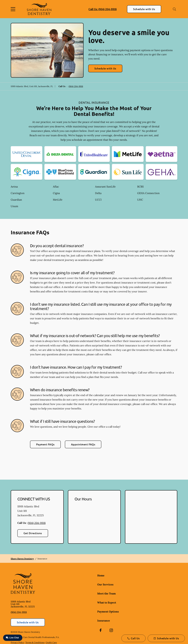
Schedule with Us (144, 9)
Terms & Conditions (35, 642)
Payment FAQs (45, 444)
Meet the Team (106, 593)
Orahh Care (51, 642)
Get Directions (33, 533)
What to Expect (107, 602)
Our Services (105, 584)
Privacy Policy (17, 642)
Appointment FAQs (83, 444)
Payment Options (108, 612)
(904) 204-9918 (76, 86)
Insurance (104, 621)
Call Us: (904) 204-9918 (103, 9)
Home (101, 575)
